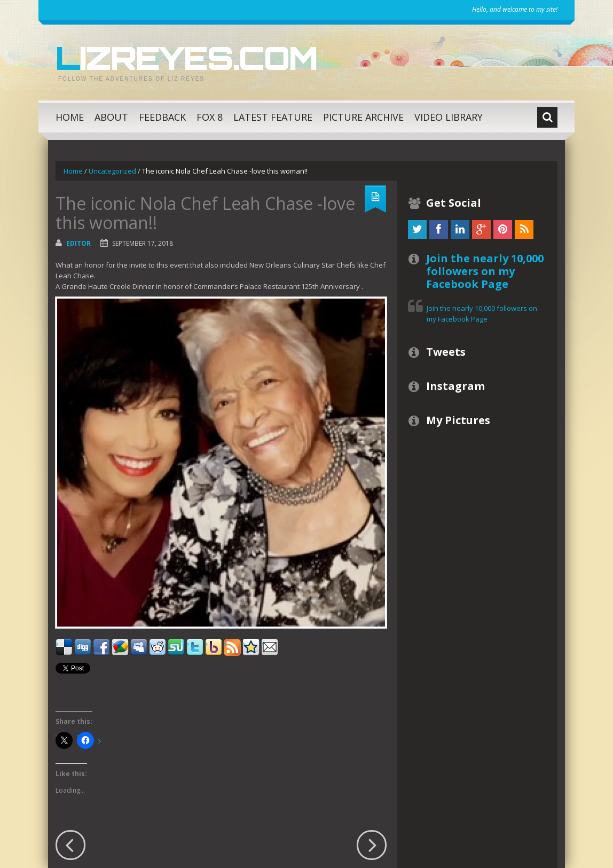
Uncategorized (112, 171)
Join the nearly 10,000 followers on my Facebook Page (485, 271)
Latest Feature (273, 117)
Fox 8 (210, 117)
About (111, 117)
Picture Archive (363, 117)
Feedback (162, 117)
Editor (78, 243)
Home (70, 117)
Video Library (449, 117)
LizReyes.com (186, 58)
